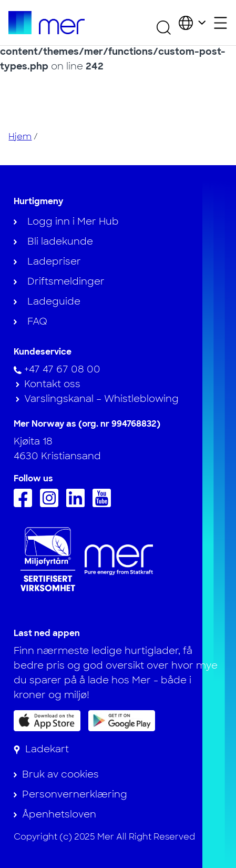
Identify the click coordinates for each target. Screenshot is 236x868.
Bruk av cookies (60, 774)
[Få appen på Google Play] (122, 720)
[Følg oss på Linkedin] (78, 504)
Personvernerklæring (75, 794)
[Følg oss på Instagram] (52, 504)
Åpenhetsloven (59, 814)
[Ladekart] (41, 749)
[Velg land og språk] (192, 23)
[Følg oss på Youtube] (104, 504)
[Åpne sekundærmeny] (220, 23)
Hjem (20, 137)
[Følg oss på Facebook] (25, 504)
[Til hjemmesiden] (46, 23)
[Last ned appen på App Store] (47, 721)
